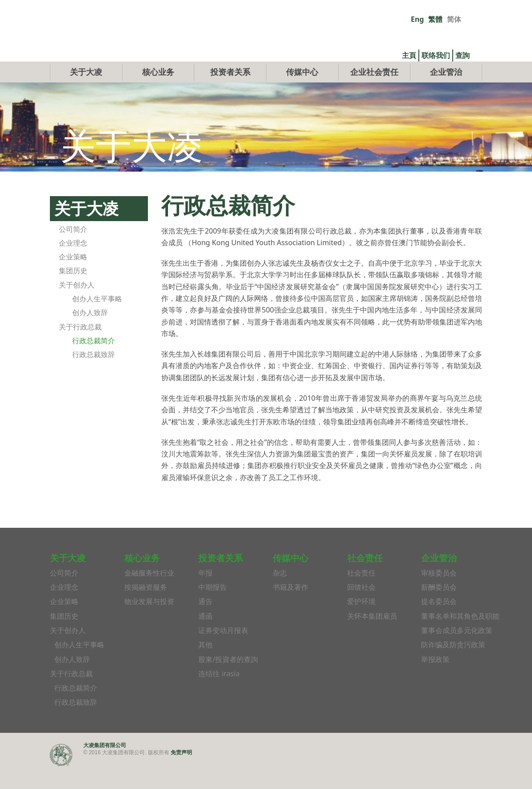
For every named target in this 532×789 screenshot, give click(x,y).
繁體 (435, 19)
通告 (205, 622)
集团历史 (73, 292)
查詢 (462, 55)
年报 (205, 593)
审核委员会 (439, 593)
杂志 (280, 593)
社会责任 (361, 593)
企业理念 (73, 263)
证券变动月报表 (223, 651)
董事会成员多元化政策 (457, 651)
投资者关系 (230, 92)
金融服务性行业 (149, 593)
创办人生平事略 (97, 319)
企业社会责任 (374, 92)
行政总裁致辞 (94, 375)
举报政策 (435, 680)
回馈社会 (361, 608)
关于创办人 (77, 305)
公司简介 (73, 250)
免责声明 (181, 773)
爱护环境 (361, 622)
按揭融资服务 (146, 608)
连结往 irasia (219, 694)
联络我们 (436, 55)
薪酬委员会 (439, 608)
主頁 (409, 55)
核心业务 (158, 92)
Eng (417, 19)
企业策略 (73, 278)
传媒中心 (302, 92)
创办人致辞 (90, 333)
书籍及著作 (291, 608)
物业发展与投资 (149, 622)
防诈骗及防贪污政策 (453, 666)
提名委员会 (439, 622)
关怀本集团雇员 (372, 637)
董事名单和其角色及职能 (460, 637)
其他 (205, 666)
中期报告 (213, 608)
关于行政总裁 (80, 347)
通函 (205, 637)
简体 (454, 19)
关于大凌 (86, 92)
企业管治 (446, 92)
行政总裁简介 (94, 361)
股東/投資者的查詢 (228, 680)
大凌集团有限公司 (105, 766)
